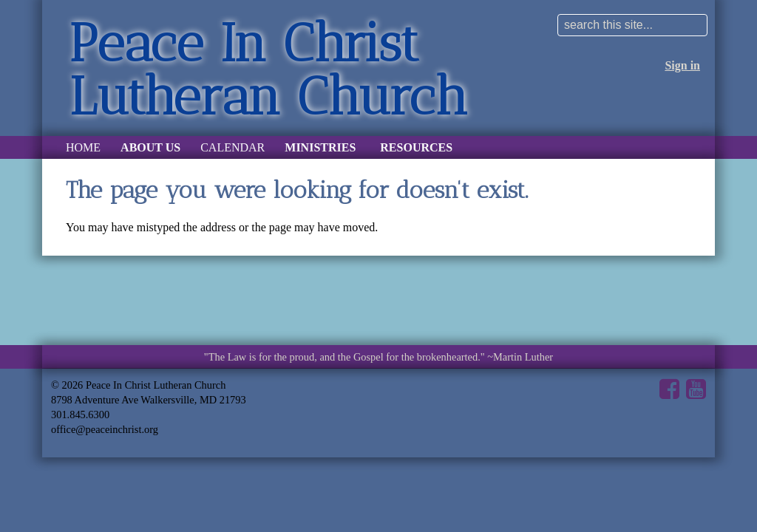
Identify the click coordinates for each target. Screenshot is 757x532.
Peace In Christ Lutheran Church (268, 69)
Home (83, 147)
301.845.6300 (80, 415)
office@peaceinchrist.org (105, 429)
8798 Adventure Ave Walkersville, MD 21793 (149, 400)
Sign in (682, 65)
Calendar (232, 147)
